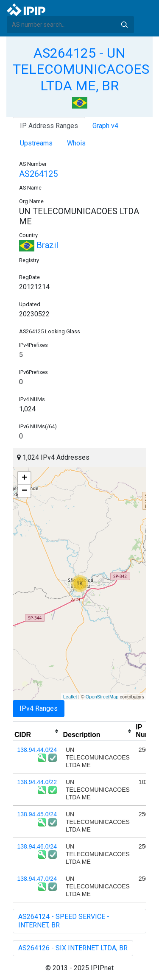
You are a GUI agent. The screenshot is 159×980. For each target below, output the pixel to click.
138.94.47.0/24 (37, 879)
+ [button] (24, 478)
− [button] (24, 491)
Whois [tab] (76, 143)
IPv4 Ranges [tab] (39, 708)
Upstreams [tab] (36, 143)
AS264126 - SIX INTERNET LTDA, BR (73, 948)
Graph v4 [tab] (105, 126)
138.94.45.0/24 (37, 814)
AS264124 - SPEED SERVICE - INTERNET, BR (64, 921)
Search (124, 25)
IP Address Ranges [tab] (49, 126)
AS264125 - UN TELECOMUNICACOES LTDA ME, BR (81, 69)
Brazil (39, 245)
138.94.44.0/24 (37, 750)
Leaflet (70, 697)
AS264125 (38, 174)
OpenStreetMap (102, 697)
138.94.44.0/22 (37, 782)
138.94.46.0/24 (37, 846)
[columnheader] (37, 732)
